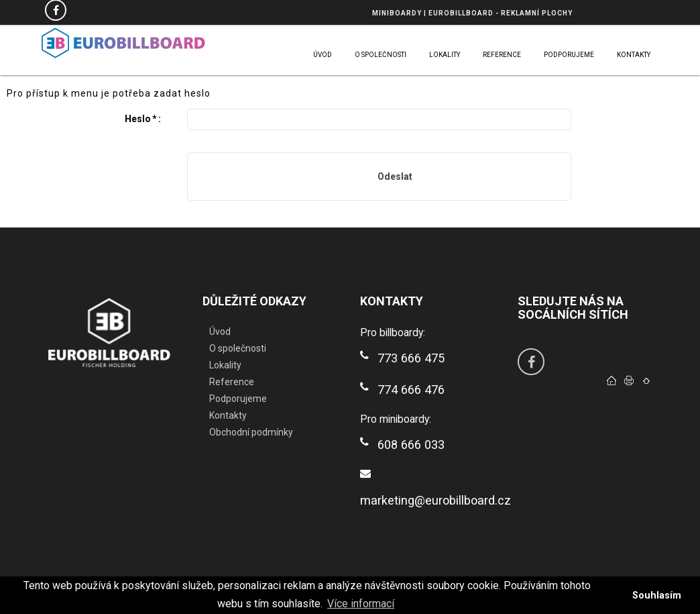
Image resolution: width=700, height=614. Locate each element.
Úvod (220, 331)
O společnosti (238, 348)
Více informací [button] (361, 604)
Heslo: (143, 119)
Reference (232, 382)
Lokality (225, 365)
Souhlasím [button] (657, 596)
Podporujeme (238, 399)
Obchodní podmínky (251, 432)
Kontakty (228, 415)
